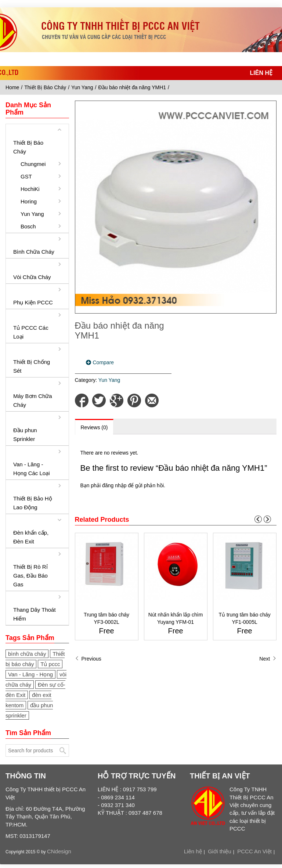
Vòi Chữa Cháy (32, 277)
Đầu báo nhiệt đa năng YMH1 (132, 87)
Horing (29, 201)
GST (26, 176)
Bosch (28, 226)
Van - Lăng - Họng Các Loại (32, 469)
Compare (104, 362)
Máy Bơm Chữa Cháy (33, 400)
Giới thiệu (220, 851)
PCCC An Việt (254, 851)
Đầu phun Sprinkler (25, 435)
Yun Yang (82, 87)
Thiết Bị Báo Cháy (45, 87)
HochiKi (30, 189)
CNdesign (59, 851)
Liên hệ (193, 851)
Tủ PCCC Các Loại (31, 332)
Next (268, 659)
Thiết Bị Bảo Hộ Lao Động (33, 503)
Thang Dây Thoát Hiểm (35, 614)
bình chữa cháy (27, 654)
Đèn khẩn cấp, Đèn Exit (31, 537)
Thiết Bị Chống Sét (32, 366)
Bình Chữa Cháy (34, 252)
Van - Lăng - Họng (30, 674)
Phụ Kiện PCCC (33, 302)
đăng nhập (114, 485)
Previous (88, 659)
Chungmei (33, 164)
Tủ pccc (50, 664)
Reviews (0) (94, 427)
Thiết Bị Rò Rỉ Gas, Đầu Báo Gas (30, 576)
